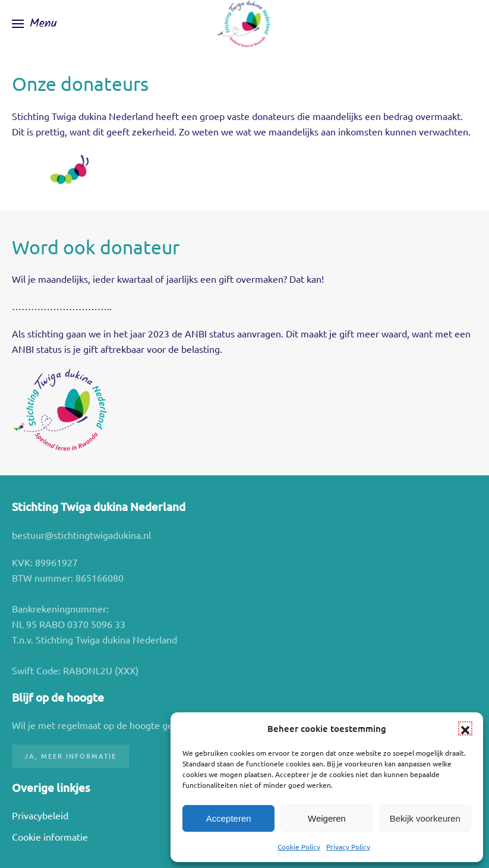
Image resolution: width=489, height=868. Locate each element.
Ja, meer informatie (70, 756)
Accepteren (229, 818)
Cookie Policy (299, 847)
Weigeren (327, 818)
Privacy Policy (348, 847)
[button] (465, 728)
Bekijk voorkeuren (425, 818)
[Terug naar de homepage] (244, 24)
